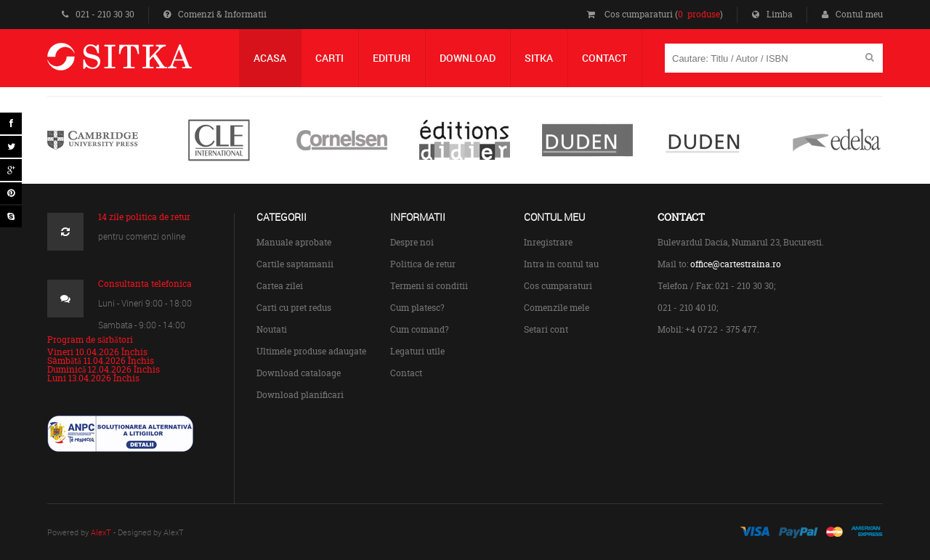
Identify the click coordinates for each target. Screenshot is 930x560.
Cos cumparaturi (558, 286)
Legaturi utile (417, 351)
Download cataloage (299, 373)
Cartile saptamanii (295, 264)
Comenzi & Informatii (215, 14)
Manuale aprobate (294, 242)
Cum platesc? (417, 308)
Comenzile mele (557, 308)
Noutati (272, 329)
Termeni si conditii (429, 286)
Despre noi (412, 242)
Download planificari (300, 395)
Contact (406, 373)
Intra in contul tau (561, 264)
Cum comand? (420, 329)
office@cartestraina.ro (736, 264)
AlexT (101, 532)
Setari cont (546, 329)
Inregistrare (548, 242)
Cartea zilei (280, 286)
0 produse (699, 14)
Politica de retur (423, 264)
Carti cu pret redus (294, 308)
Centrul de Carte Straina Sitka (141, 63)
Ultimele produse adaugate (311, 351)
